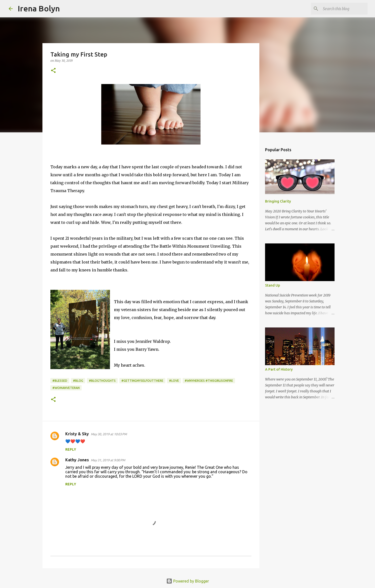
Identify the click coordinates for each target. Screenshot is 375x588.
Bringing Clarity (278, 201)
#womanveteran (66, 388)
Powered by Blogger (188, 581)
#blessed (60, 381)
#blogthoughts (102, 381)
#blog (78, 381)
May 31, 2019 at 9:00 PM (108, 460)
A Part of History (279, 369)
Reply (71, 449)
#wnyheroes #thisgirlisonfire (209, 381)
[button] (53, 71)
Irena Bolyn (39, 8)
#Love (174, 381)
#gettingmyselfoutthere (142, 381)
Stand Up (273, 285)
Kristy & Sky (77, 434)
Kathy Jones (77, 460)
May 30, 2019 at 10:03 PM (109, 434)
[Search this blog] (341, 9)
